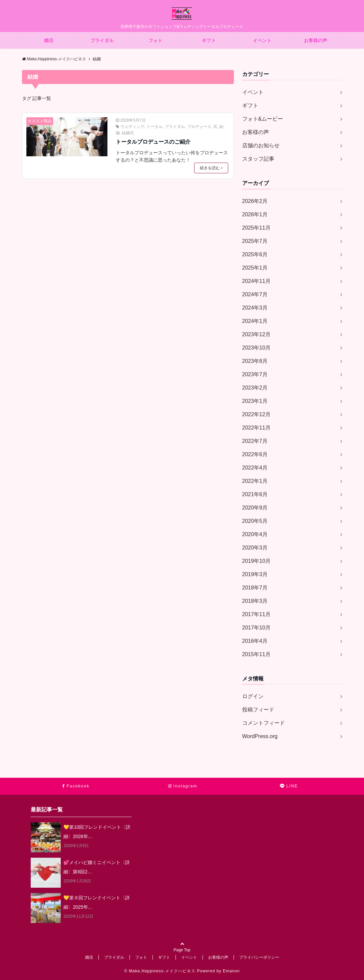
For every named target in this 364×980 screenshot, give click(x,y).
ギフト (209, 40)
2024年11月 (256, 281)
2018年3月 (255, 601)
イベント (262, 40)
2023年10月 (256, 348)
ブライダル (102, 40)
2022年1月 (255, 481)
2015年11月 (256, 654)
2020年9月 (255, 508)
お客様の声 (316, 40)
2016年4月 (255, 641)
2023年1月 (255, 401)
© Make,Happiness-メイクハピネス (160, 971)
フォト (155, 40)
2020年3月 (255, 548)
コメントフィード (264, 723)
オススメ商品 (40, 121)
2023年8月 (255, 361)
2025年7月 (255, 241)
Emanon (231, 971)
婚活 (49, 40)
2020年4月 (255, 534)
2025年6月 (255, 254)
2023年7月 (255, 374)
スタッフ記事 (258, 159)
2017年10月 (256, 628)
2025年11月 (256, 228)
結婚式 (128, 133)
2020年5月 (255, 521)
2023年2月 (255, 388)
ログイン (253, 696)
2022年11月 (256, 428)
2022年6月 (255, 454)
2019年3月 (255, 574)
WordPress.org (260, 736)
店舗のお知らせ (261, 145)
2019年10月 (256, 561)
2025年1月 (255, 268)
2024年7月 (255, 294)
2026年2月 (255, 201)
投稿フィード (258, 710)
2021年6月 (255, 494)
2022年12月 (256, 414)
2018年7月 (255, 588)
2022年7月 (255, 441)
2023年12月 (256, 334)
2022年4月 (255, 468)
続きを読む (211, 168)
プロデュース (199, 127)
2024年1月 (255, 321)
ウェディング (132, 127)
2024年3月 (255, 308)
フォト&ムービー (263, 119)
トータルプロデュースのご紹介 (153, 142)
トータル (154, 127)
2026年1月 (255, 214)
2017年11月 (256, 614)
